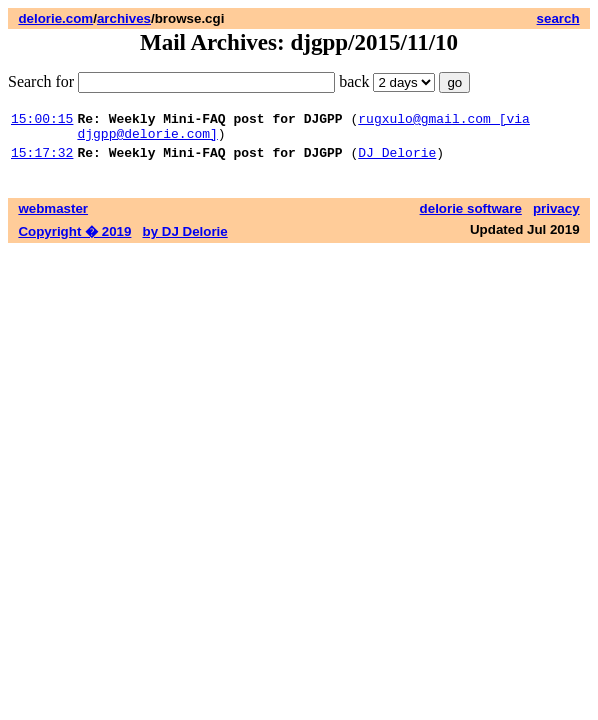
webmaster (53, 217)
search (558, 18)
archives (124, 18)
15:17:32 (42, 161)
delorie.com (55, 18)
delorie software (471, 217)
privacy (556, 217)
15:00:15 (42, 121)
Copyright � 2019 (74, 240)
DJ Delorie (397, 161)
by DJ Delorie (185, 240)
